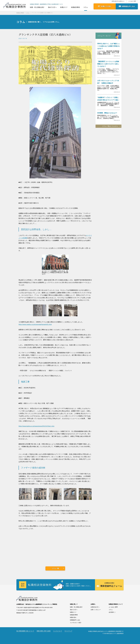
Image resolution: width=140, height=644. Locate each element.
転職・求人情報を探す (37, 7)
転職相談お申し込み (128, 6)
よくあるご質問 (132, 1)
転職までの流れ (106, 6)
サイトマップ (68, 631)
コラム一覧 (55, 568)
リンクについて (58, 631)
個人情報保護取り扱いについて (25, 631)
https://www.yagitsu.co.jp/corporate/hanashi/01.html (35, 324)
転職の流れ (73, 617)
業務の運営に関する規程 (44, 631)
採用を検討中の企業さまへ (118, 1)
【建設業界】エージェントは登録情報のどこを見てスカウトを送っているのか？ (108, 64)
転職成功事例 (75, 7)
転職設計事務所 (20, 13)
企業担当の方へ (95, 607)
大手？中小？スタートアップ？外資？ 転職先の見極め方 (108, 82)
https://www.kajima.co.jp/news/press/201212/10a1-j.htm (36, 426)
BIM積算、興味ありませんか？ (107, 113)
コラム (86, 7)
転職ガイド (64, 7)
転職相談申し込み (75, 620)
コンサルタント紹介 (76, 623)
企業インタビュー (96, 610)
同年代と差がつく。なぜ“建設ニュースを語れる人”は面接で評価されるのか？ (108, 46)
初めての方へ (52, 7)
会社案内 (111, 612)
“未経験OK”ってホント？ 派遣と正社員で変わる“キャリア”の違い (108, 99)
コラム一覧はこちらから (110, 126)
